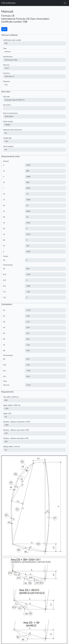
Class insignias (8, 146)
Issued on (6, 73)
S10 (5, 365)
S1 (4, 310)
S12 (5, 376)
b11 (5, 286)
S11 (5, 371)
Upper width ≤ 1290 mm (12, 405)
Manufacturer (8, 57)
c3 (4, 200)
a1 (4, 171)
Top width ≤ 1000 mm (11, 397)
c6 (4, 234)
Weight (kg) (7, 138)
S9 (4, 359)
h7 (4, 246)
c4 (4, 211)
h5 (4, 228)
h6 (4, 240)
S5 (4, 333)
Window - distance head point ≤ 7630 (17, 422)
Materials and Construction (13, 130)
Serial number (8, 121)
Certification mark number (12, 40)
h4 (4, 217)
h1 (4, 182)
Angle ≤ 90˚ (7, 413)
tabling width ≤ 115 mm (12, 447)
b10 (5, 274)
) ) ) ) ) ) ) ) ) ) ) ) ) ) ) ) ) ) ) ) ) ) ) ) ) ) (34, 60)
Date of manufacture (10, 113)
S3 (4, 322)
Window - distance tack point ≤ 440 (16, 438)
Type (5, 48)
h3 (4, 205)
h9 (4, 269)
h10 (5, 280)
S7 (4, 345)
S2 (4, 316)
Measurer (6, 81)
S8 (4, 351)
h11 (5, 292)
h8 (4, 260)
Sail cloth (6, 97)
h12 (5, 297)
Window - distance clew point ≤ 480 (16, 430)
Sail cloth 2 (7, 105)
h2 (4, 194)
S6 (4, 339)
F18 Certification (8, 3)
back (4, 29)
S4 (4, 327)
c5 (4, 223)
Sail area (6, 65)
